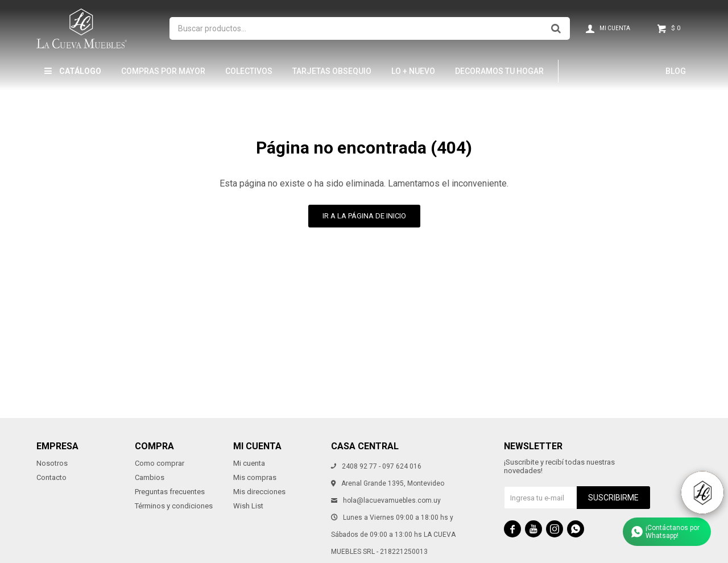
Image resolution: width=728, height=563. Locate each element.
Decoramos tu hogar (499, 71)
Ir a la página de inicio (364, 216)
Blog (676, 71)
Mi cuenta (249, 463)
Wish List (248, 506)
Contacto (51, 477)
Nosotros (52, 463)
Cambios (150, 477)
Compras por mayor (163, 71)
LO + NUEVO (413, 71)
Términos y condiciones (174, 506)
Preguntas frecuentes (170, 492)
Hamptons (595, 71)
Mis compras (255, 477)
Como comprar (160, 463)
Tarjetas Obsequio (332, 71)
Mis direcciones (259, 492)
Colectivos (249, 71)
